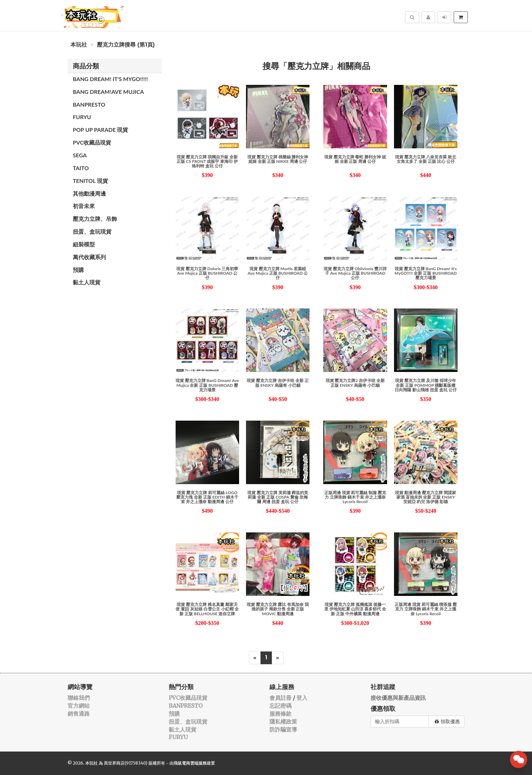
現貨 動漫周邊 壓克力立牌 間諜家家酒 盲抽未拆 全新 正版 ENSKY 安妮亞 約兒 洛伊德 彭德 (426, 497)
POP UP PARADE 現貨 (100, 130)
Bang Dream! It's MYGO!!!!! (110, 79)
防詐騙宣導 (283, 729)
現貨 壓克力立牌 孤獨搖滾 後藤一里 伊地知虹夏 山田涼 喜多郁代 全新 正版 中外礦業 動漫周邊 (355, 609)
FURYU (82, 117)
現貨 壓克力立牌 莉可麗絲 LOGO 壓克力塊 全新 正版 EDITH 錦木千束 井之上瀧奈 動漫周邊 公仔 (207, 497)
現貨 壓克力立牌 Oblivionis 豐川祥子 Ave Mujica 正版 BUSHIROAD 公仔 (355, 273)
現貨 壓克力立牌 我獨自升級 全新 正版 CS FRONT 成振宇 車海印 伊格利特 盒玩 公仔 (207, 161)
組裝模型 (84, 244)
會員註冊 (280, 698)
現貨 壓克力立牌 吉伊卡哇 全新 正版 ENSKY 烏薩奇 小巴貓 (278, 383)
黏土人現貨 (87, 282)
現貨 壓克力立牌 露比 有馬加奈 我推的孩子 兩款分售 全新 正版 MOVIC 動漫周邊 (278, 609)
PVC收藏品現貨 (92, 142)
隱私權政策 (283, 722)
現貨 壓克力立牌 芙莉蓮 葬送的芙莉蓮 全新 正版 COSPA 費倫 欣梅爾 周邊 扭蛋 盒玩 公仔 (278, 497)
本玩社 (79, 45)
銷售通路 (79, 714)
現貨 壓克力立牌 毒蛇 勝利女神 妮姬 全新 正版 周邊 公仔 (355, 159)
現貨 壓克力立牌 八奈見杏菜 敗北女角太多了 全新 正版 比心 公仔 (426, 159)
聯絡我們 (79, 698)
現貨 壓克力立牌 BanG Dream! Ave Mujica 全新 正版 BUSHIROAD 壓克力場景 (207, 385)
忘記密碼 (280, 706)
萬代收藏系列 (89, 257)
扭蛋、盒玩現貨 (92, 231)
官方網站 (79, 706)
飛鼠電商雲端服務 (190, 763)
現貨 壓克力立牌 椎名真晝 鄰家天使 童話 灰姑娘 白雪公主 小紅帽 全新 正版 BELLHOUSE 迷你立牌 (207, 609)
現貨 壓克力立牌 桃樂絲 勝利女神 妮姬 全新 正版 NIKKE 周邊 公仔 (278, 159)
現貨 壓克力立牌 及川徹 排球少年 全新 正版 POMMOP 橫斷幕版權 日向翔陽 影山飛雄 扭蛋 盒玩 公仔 (426, 385)
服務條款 (280, 714)
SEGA (80, 155)
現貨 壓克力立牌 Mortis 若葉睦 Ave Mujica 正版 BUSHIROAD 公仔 (278, 273)
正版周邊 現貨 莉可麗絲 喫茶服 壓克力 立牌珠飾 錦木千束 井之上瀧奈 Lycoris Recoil (426, 609)
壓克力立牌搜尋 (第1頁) (126, 45)
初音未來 (84, 206)
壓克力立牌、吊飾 (95, 219)
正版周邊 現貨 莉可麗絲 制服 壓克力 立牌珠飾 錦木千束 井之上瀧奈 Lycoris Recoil (355, 497)
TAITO (81, 168)
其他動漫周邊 (89, 193)
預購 (78, 270)
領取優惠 (447, 722)
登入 (302, 698)
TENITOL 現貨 (90, 181)
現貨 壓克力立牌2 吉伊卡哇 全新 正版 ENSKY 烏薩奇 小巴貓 (355, 383)
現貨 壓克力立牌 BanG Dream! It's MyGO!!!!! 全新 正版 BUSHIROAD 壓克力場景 (426, 273)
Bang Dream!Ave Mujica (108, 92)
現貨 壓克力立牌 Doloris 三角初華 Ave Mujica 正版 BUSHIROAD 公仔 (207, 273)
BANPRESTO (89, 104)
